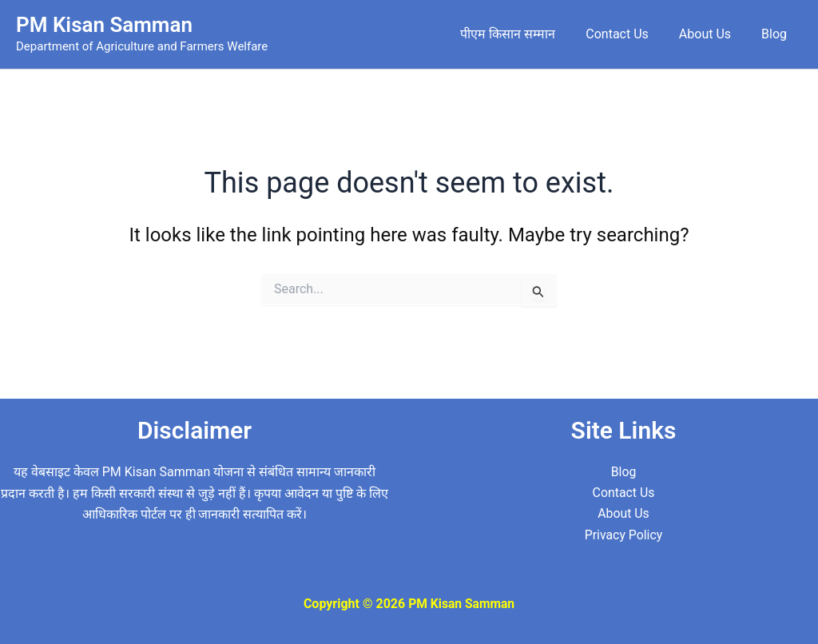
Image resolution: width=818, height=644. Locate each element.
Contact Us (629, 34)
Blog (776, 34)
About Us (712, 34)
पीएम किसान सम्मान (524, 34)
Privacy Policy (623, 535)
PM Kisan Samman (104, 25)
